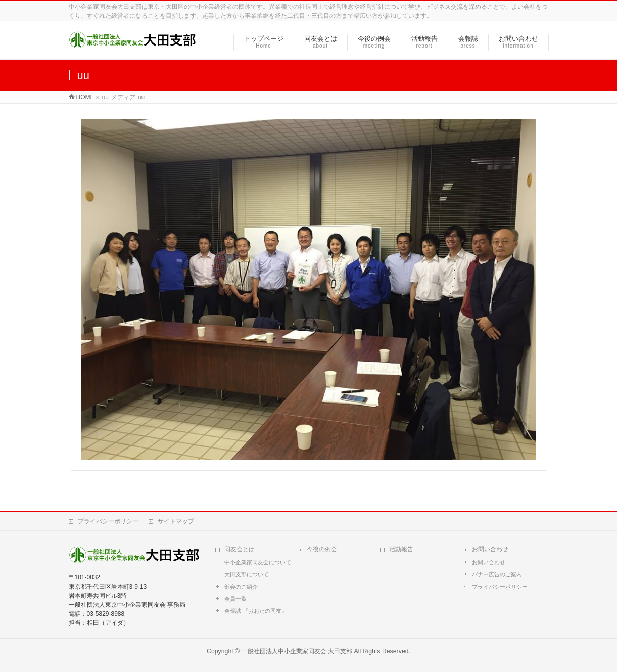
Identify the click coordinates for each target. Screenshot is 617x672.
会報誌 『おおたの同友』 (256, 611)
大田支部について (247, 574)
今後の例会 (322, 549)
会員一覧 (235, 599)
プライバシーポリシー (108, 521)
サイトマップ (176, 521)
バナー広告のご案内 (497, 574)
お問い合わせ (490, 549)
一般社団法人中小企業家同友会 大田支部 (297, 651)
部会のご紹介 (241, 587)
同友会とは (240, 549)
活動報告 (401, 549)
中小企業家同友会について (258, 562)
